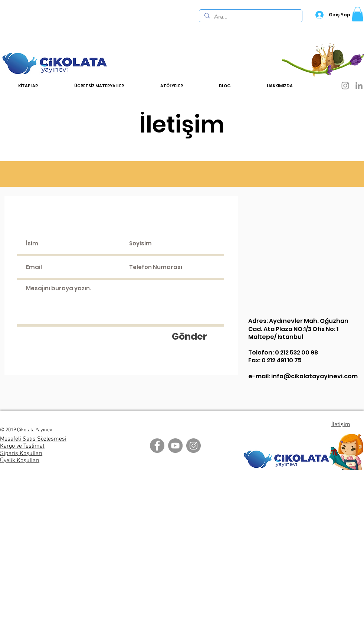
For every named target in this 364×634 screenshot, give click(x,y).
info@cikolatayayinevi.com (314, 376)
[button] (358, 14)
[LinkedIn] (359, 86)
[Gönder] (190, 336)
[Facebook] (157, 446)
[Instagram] (345, 86)
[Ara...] (250, 17)
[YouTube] (175, 446)
